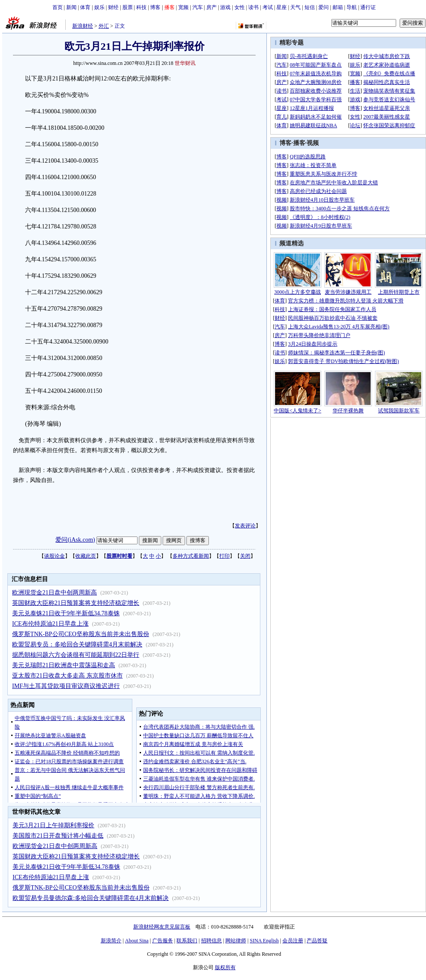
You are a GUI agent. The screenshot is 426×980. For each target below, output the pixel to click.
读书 (253, 7)
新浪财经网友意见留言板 (162, 927)
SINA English (264, 941)
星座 (282, 7)
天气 (295, 7)
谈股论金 (54, 556)
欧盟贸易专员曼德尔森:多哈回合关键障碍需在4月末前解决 (91, 898)
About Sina (137, 941)
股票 (128, 7)
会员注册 (293, 941)
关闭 (245, 556)
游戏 (225, 7)
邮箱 (338, 7)
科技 (141, 7)
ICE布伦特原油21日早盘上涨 (50, 624)
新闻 (71, 7)
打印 (224, 556)
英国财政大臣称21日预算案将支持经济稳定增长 (76, 603)
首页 (58, 7)
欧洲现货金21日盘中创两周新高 (54, 593)
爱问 (324, 7)
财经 (113, 7)
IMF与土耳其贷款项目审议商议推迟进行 (66, 686)
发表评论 (245, 526)
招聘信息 (211, 941)
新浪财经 (83, 26)
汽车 (198, 7)
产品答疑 (317, 941)
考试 (268, 7)
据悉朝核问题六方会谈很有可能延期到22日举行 (76, 655)
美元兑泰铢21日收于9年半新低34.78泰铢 (66, 613)
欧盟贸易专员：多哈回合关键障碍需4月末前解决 (77, 644)
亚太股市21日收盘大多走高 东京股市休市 (67, 676)
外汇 (104, 26)
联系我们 (187, 941)
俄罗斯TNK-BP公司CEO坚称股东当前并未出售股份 (81, 634)
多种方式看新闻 (191, 556)
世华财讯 (185, 63)
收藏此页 (86, 556)
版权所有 (225, 967)
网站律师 (236, 941)
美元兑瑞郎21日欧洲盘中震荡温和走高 (64, 665)
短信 (310, 7)
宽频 (183, 7)
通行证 (368, 7)
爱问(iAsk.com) (75, 540)
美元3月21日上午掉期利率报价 (53, 825)
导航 (352, 7)
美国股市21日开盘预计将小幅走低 (58, 836)
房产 (211, 7)
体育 (85, 7)
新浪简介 (111, 941)
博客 (155, 7)
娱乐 (99, 7)
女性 (240, 7)
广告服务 (163, 941)
